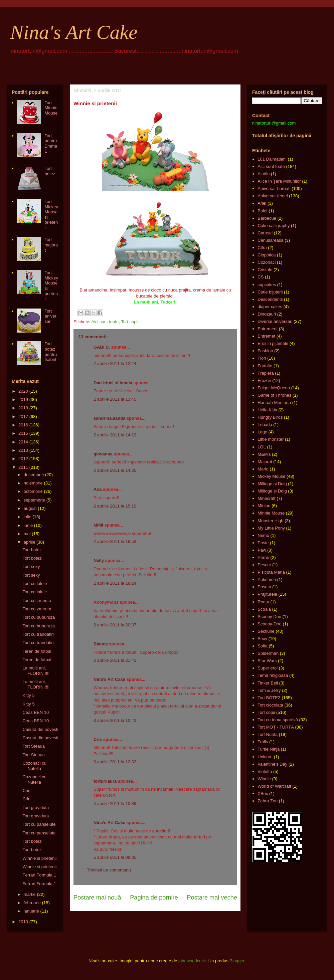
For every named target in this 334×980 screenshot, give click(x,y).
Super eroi (268, 668)
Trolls (263, 742)
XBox (263, 794)
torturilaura (105, 781)
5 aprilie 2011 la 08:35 (115, 857)
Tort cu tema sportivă (278, 720)
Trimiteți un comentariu (109, 870)
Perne (263, 557)
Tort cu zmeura (37, 601)
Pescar (264, 565)
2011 (23, 467)
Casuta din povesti (40, 729)
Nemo (263, 535)
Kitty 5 (28, 695)
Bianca (101, 644)
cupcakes (267, 285)
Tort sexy (31, 566)
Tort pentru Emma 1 (51, 144)
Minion (264, 506)
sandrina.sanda (109, 418)
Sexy (262, 639)
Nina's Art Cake (74, 32)
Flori (262, 358)
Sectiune (266, 631)
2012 (23, 459)
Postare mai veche (212, 898)
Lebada (265, 425)
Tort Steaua (34, 746)
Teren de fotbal (37, 651)
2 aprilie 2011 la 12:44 (115, 363)
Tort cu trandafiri (38, 634)
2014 (23, 442)
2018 (23, 408)
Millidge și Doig (272, 491)
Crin (26, 791)
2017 (23, 417)
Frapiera (266, 373)
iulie (28, 517)
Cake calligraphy (274, 226)
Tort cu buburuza (39, 617)
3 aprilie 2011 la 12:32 (115, 762)
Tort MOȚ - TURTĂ (276, 727)
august (30, 508)
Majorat (265, 462)
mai (27, 534)
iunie (28, 525)
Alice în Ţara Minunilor (279, 181)
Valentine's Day (272, 764)
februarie (32, 903)
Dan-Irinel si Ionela (113, 383)
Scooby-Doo (270, 624)
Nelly (99, 560)
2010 (23, 922)
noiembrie (33, 483)
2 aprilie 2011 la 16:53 (115, 541)
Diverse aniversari (275, 321)
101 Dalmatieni (272, 159)
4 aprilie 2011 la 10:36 (115, 804)
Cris (98, 739)
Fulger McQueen (274, 388)
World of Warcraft (274, 786)
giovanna (103, 454)
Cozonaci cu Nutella (34, 766)
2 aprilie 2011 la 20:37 (115, 625)
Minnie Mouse (271, 513)
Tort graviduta (36, 808)
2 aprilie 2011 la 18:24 (115, 583)
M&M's (264, 454)
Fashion (265, 351)
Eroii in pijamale (273, 343)
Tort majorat (51, 245)
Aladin (264, 174)
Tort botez (50, 171)
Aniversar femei (273, 196)
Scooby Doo (269, 617)
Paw (262, 550)
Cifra (262, 248)
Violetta (265, 771)
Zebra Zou (268, 801)
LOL (262, 447)
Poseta (264, 587)
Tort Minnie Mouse (51, 108)
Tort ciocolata (270, 705)
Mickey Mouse (271, 476)
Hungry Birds (270, 417)
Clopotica (267, 255)
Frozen (264, 380)
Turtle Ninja (269, 749)
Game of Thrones (274, 395)
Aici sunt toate (105, 322)
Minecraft (266, 498)
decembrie (34, 475)
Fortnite (265, 366)
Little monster (271, 439)
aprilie (30, 542)
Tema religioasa (273, 675)
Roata (263, 602)
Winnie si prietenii (39, 858)
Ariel (262, 203)
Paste (263, 543)
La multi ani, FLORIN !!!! (36, 671)
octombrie (33, 491)
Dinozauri (267, 314)
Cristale (265, 270)
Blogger (237, 961)
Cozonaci (267, 262)
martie (30, 894)
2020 (23, 391)
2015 (23, 433)
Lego (262, 432)
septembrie (34, 500)
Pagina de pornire (154, 898)
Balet (263, 211)
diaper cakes (270, 307)
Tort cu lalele (35, 583)
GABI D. (102, 347)
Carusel (265, 233)
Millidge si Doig (272, 484)
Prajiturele (267, 594)
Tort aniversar (50, 316)
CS (261, 277)
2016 (23, 425)
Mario (263, 469)
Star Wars (267, 661)
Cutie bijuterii (270, 292)
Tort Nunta (268, 734)
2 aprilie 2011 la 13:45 (115, 399)
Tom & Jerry (269, 690)
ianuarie (31, 911)
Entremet (266, 336)
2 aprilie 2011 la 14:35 (115, 470)
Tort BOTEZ (269, 698)
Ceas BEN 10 (36, 712)
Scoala (264, 609)
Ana (98, 489)
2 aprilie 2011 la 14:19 (115, 435)
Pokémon (267, 579)
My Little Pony (271, 528)
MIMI (98, 525)
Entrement (268, 329)
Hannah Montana (274, 403)
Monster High (270, 521)
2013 (23, 450)
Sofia (263, 646)
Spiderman (268, 653)
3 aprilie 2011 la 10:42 (115, 720)
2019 (23, 400)
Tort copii (130, 322)
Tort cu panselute (39, 824)
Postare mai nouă (97, 898)
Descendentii (270, 299)
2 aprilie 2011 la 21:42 (115, 660)
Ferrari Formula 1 (39, 875)
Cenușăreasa (270, 240)
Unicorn (265, 757)
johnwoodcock (192, 961)
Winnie (264, 779)
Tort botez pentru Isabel (51, 352)
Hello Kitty (267, 410)
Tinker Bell (268, 683)
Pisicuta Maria (271, 572)
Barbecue (267, 218)
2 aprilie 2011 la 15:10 (115, 506)
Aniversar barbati (274, 188)
